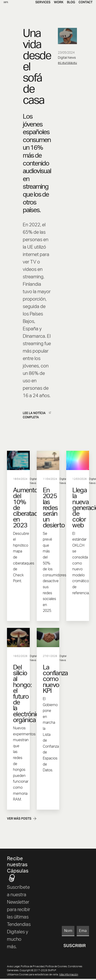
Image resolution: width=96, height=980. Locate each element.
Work (59, 2)
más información (69, 975)
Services (43, 2)
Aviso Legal (13, 966)
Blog (71, 2)
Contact (86, 2)
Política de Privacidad (33, 966)
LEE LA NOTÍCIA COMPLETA (37, 415)
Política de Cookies (56, 966)
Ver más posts (22, 819)
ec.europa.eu (67, 63)
